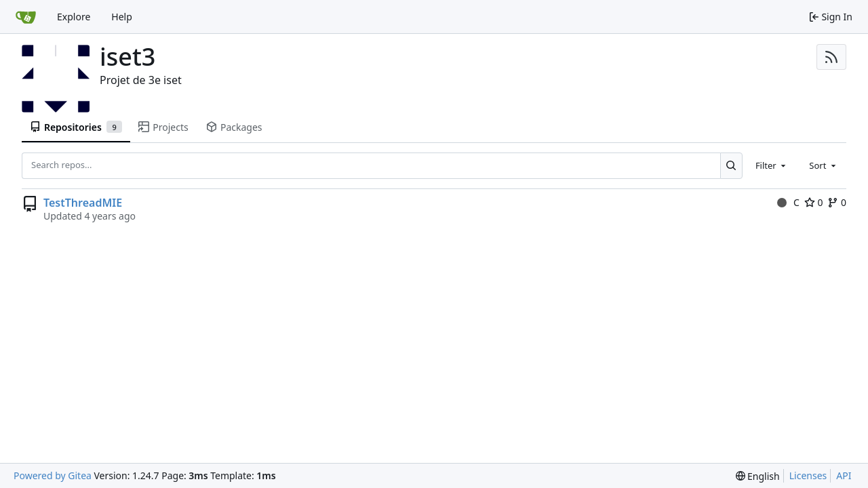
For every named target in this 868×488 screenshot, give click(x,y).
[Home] (26, 17)
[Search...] (731, 165)
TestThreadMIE (83, 203)
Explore (74, 17)
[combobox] (772, 165)
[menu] (758, 476)
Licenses (808, 475)
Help (122, 17)
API (844, 475)
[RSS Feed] (831, 57)
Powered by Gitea (53, 475)
